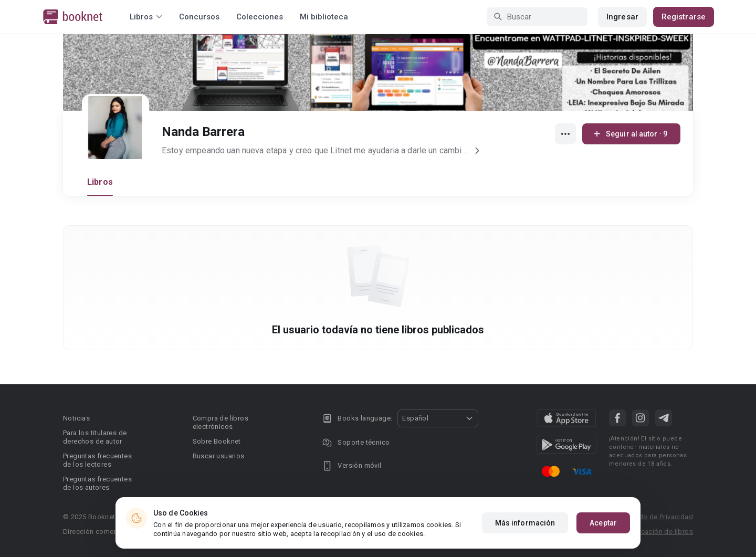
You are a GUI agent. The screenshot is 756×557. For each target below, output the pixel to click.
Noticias (76, 418)
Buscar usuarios (219, 456)
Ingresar (622, 17)
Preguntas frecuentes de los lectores (97, 460)
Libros (100, 182)
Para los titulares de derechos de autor (95, 437)
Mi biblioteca (324, 17)
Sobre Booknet (217, 441)
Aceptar (603, 535)
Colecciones (260, 17)
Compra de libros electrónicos (220, 422)
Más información (525, 535)
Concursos (199, 17)
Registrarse (684, 17)
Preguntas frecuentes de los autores (97, 483)
